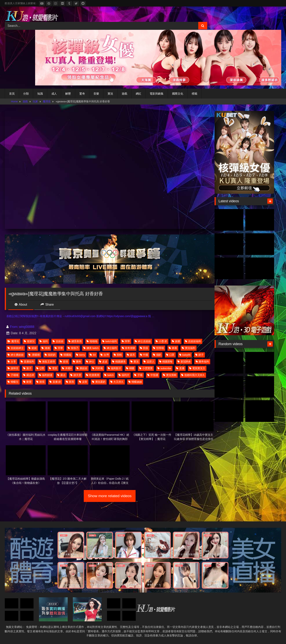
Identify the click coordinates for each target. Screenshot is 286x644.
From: (13, 327)
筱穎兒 (29, 341)
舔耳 (131, 355)
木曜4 (67, 368)
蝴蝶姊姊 (135, 382)
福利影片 (115, 368)
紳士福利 (110, 348)
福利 (44, 341)
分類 (26, 94)
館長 (40, 382)
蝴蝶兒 (13, 382)
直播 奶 (55, 382)
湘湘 (46, 348)
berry (80, 355)
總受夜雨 (75, 341)
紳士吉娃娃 (143, 341)
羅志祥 (29, 375)
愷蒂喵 (158, 348)
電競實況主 (197, 368)
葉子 (27, 368)
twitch (109, 375)
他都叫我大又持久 (193, 375)
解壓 (68, 94)
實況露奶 (99, 382)
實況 (110, 94)
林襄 (173, 348)
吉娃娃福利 (193, 341)
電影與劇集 (157, 94)
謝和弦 (13, 368)
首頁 (12, 94)
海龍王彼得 (47, 362)
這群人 (149, 362)
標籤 (195, 94)
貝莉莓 (98, 368)
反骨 (83, 382)
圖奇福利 (202, 362)
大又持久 (117, 382)
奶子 (199, 355)
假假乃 (73, 348)
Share (47, 305)
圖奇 (77, 362)
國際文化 (178, 94)
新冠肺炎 (184, 362)
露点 (61, 375)
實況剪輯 (170, 375)
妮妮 (33, 348)
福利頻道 (46, 375)
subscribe (164, 368)
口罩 (170, 355)
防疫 (144, 348)
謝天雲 (76, 375)
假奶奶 (50, 355)
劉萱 (27, 382)
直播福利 (27, 362)
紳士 (90, 362)
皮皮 (103, 362)
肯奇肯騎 (129, 348)
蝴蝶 (130, 368)
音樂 (96, 94)
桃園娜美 (119, 362)
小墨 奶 (161, 341)
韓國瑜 (66, 355)
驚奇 (82, 94)
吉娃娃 (58, 341)
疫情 (64, 362)
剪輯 (118, 355)
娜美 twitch (91, 348)
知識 (40, 94)
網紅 (139, 94)
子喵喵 (13, 375)
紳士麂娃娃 (16, 355)
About (21, 305)
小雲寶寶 (146, 368)
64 (93, 355)
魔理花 (47, 101)
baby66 (185, 355)
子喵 (138, 375)
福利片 (124, 375)
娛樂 (176, 341)
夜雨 (70, 382)
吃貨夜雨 (93, 375)
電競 (53, 368)
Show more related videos (110, 496)
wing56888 (27, 327)
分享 (12, 362)
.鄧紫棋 (34, 355)
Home (14, 101)
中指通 (153, 375)
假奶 (157, 355)
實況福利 (189, 348)
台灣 (105, 355)
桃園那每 (166, 362)
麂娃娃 (82, 368)
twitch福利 (110, 341)
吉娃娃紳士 (16, 348)
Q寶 (40, 368)
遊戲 (124, 94)
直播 (180, 368)
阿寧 (126, 341)
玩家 (35, 101)
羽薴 (59, 348)
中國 (144, 355)
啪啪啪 (92, 341)
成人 (54, 94)
